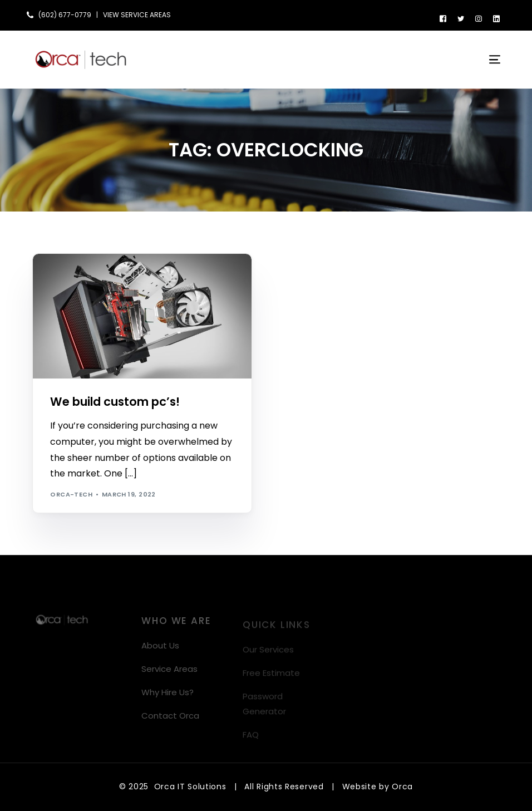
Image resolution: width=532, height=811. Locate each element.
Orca (402, 787)
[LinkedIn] (496, 18)
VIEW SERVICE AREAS (137, 15)
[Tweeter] (461, 18)
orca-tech (71, 494)
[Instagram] (479, 18)
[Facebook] (443, 18)
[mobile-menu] (488, 60)
